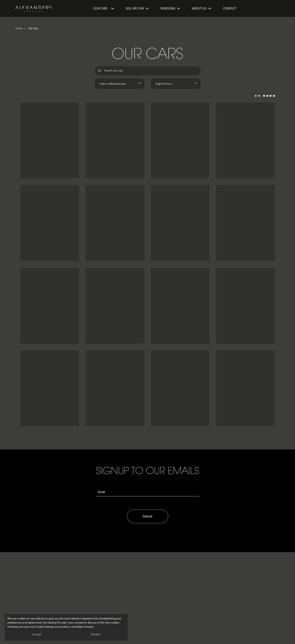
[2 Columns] (257, 97)
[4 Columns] (269, 97)
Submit (148, 516)
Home (19, 28)
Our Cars (104, 8)
